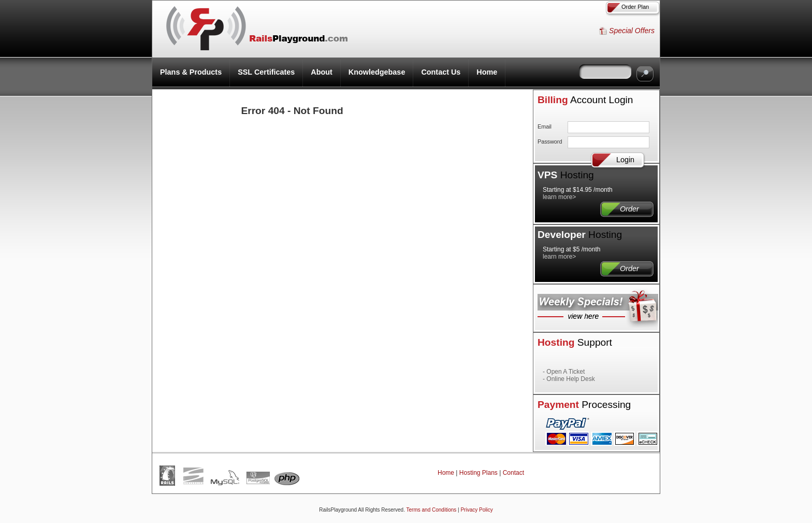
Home (487, 72)
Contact (513, 473)
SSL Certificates (266, 72)
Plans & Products (191, 72)
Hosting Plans (479, 473)
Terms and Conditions (432, 510)
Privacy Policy (476, 510)
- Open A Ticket (564, 372)
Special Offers (632, 31)
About (322, 72)
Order (619, 209)
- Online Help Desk (569, 379)
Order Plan (635, 7)
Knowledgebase (377, 72)
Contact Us (441, 72)
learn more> (559, 197)
